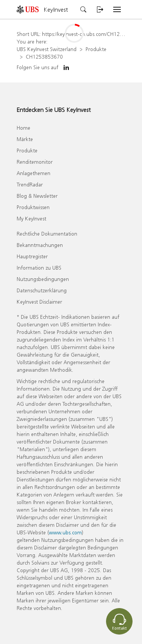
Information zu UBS (39, 268)
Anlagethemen (34, 173)
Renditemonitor (35, 162)
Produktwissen (33, 207)
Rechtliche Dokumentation (47, 234)
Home (23, 128)
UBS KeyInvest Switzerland (47, 49)
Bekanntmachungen (40, 245)
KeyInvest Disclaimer (39, 302)
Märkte (25, 139)
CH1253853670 (44, 57)
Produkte (96, 49)
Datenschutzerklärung (42, 290)
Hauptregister (32, 256)
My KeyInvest (31, 218)
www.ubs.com (65, 532)
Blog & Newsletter (37, 196)
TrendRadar (30, 184)
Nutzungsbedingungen (43, 279)
